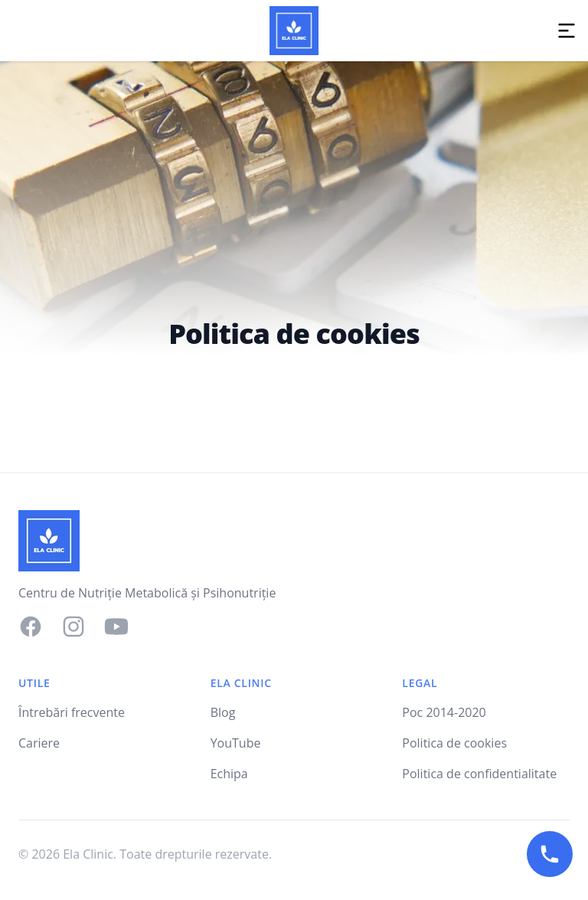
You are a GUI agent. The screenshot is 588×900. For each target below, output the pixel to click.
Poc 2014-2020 (444, 712)
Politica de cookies (454, 743)
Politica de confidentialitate (479, 774)
